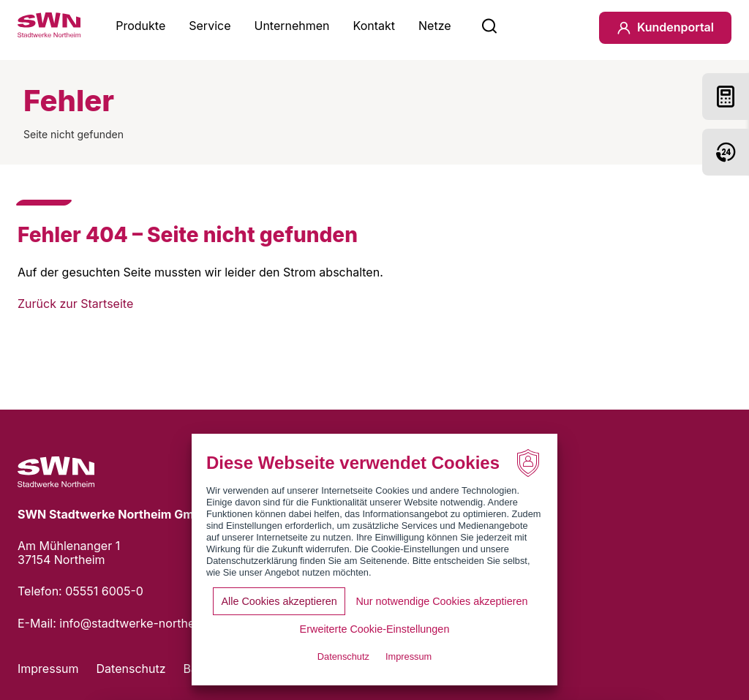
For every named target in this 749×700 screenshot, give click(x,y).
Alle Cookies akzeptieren (279, 601)
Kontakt (374, 26)
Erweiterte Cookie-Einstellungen (375, 629)
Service (210, 26)
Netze (435, 26)
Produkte (140, 26)
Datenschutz (131, 669)
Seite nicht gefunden (74, 134)
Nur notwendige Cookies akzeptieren (441, 601)
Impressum (48, 669)
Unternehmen (291, 26)
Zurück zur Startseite (75, 304)
